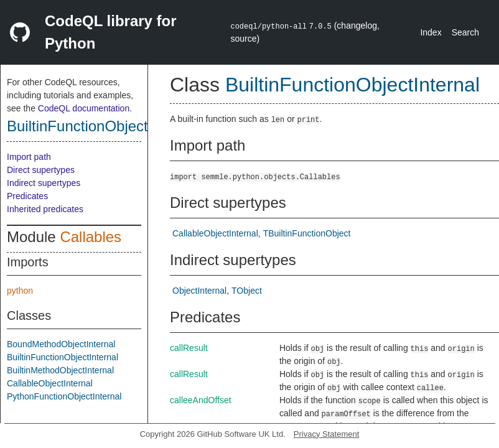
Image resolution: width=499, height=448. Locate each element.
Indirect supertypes (44, 183)
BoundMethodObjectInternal (61, 344)
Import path (29, 157)
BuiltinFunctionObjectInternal (102, 126)
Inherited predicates (45, 209)
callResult (189, 348)
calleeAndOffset (201, 400)
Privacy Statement (327, 434)
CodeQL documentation (84, 108)
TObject (247, 291)
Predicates (27, 196)
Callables (91, 237)
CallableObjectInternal (50, 383)
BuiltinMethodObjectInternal (60, 370)
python (20, 291)
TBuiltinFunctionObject (307, 233)
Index (431, 32)
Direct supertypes (41, 170)
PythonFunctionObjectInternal (64, 396)
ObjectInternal (199, 291)
